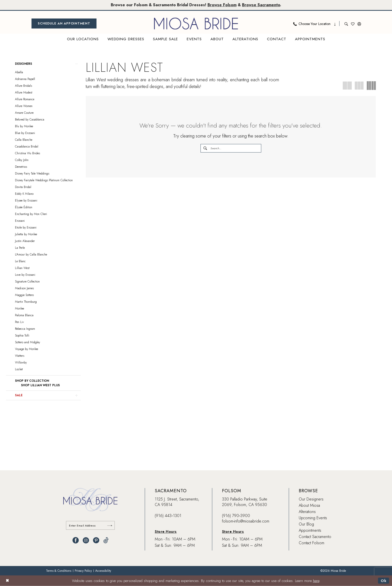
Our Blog (306, 524)
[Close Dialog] (7, 581)
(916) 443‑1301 (168, 516)
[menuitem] (64, 23)
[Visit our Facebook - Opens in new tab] (76, 540)
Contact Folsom (311, 543)
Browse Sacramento (261, 5)
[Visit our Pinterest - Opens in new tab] (96, 540)
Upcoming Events (313, 518)
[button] (359, 23)
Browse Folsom (222, 5)
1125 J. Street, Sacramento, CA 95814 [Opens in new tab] (177, 502)
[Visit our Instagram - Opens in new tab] (86, 540)
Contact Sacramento (315, 537)
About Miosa (309, 505)
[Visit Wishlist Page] (353, 23)
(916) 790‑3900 (236, 516)
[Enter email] (90, 525)
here (316, 581)
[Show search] (346, 23)
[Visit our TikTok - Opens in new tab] (106, 540)
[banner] (196, 23)
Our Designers (311, 499)
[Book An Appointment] (64, 23)
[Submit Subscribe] (110, 525)
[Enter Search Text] (231, 148)
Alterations (307, 512)
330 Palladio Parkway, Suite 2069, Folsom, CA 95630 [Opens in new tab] (245, 502)
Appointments (310, 530)
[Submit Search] (205, 148)
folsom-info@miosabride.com (246, 521)
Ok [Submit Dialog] (384, 581)
